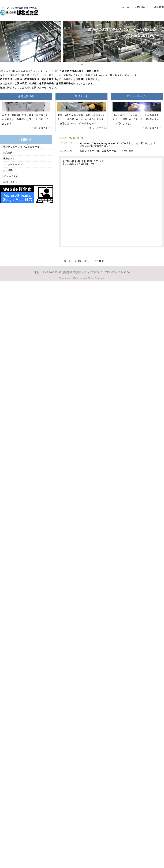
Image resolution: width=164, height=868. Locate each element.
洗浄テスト (9, 159)
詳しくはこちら (42, 128)
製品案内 (8, 153)
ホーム (125, 7)
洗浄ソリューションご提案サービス (99, 151)
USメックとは (11, 176)
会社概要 (159, 7)
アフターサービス (13, 164)
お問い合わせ (142, 7)
